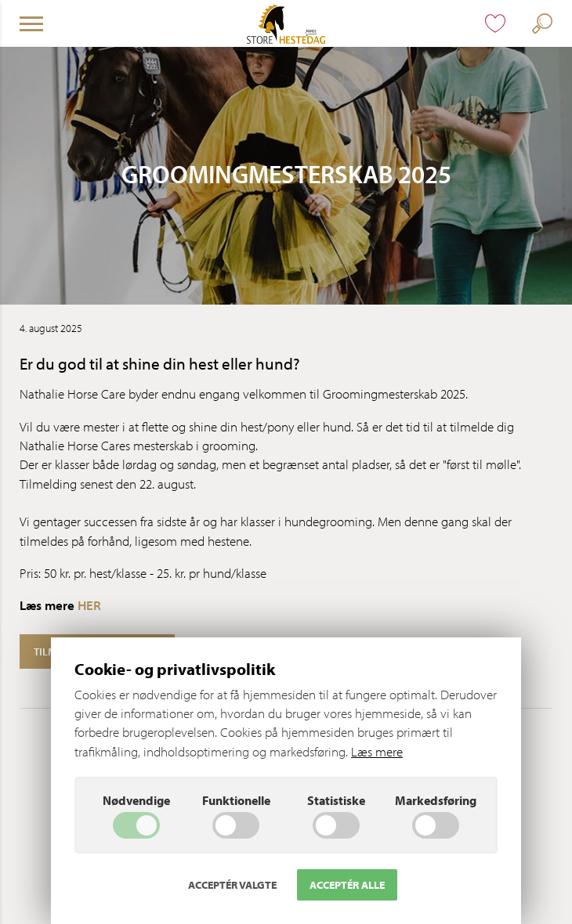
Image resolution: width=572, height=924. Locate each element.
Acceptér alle (347, 885)
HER (89, 605)
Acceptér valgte (232, 885)
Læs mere (377, 751)
